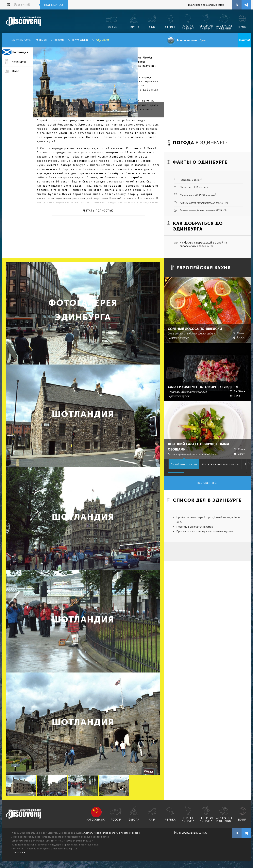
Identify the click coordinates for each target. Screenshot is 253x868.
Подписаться (54, 5)
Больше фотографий (146, 739)
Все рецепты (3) (207, 483)
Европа (59, 40)
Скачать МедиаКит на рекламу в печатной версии (112, 833)
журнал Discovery (24, 814)
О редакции (18, 852)
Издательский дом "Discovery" (24, 22)
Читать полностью (99, 211)
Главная (41, 40)
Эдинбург (103, 40)
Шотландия (80, 40)
